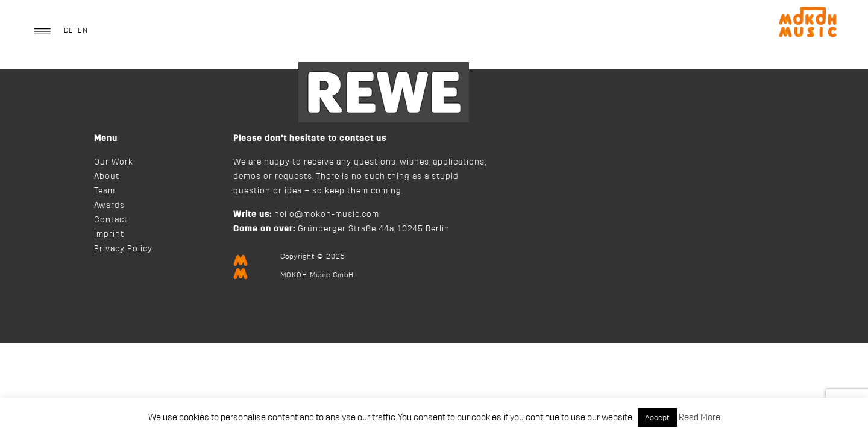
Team (105, 191)
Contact (111, 220)
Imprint (109, 234)
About (107, 177)
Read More (700, 417)
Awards (109, 206)
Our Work (114, 162)
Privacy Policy (123, 249)
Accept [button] (657, 417)
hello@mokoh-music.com (327, 215)
